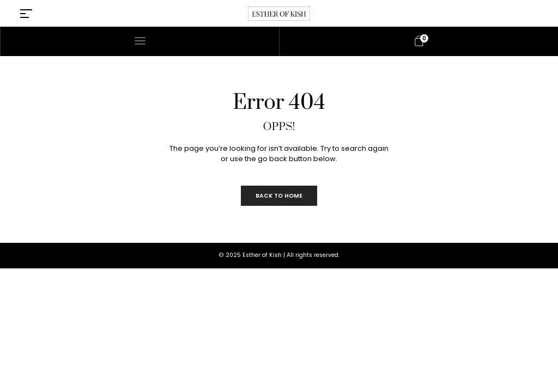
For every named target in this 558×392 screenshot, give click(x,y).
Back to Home (279, 196)
